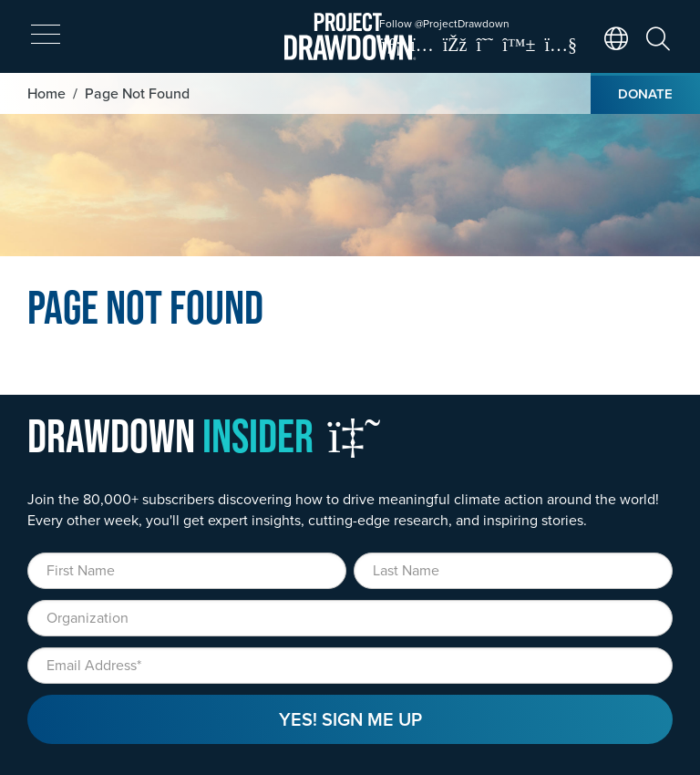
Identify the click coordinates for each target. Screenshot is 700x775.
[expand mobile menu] (46, 35)
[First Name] (187, 571)
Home (46, 93)
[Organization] (350, 618)
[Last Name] (513, 571)
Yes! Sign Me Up (350, 719)
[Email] (350, 666)
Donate (645, 93)
